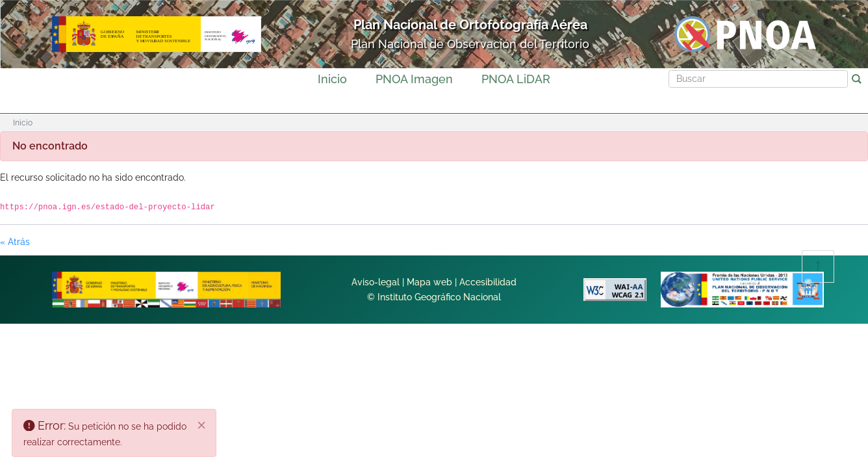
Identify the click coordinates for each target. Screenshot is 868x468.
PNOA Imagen (414, 79)
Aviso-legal (376, 282)
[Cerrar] (202, 426)
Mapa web (429, 282)
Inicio (332, 79)
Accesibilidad (488, 282)
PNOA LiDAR (516, 79)
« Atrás (15, 242)
